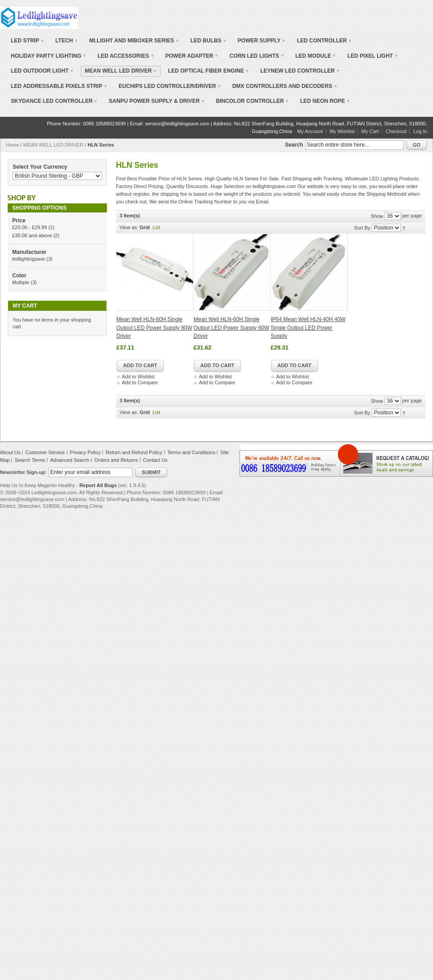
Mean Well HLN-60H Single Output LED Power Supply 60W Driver (231, 328)
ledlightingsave (29, 259)
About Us (10, 452)
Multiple (21, 282)
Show (377, 216)
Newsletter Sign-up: (23, 472)
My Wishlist (342, 131)
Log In (420, 131)
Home (12, 145)
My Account (310, 131)
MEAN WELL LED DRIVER (53, 145)
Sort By (362, 228)
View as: (129, 227)
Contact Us (155, 460)
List (156, 227)
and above (32, 235)
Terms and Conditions (191, 452)
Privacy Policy (85, 452)
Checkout (396, 131)
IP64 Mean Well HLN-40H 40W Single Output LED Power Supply (308, 328)
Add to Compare (140, 382)
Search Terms (30, 460)
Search (294, 145)
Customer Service (45, 452)
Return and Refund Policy (134, 452)
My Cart (370, 131)
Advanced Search (70, 460)
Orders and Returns (116, 460)
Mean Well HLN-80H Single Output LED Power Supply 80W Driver (154, 328)
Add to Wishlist (138, 377)
